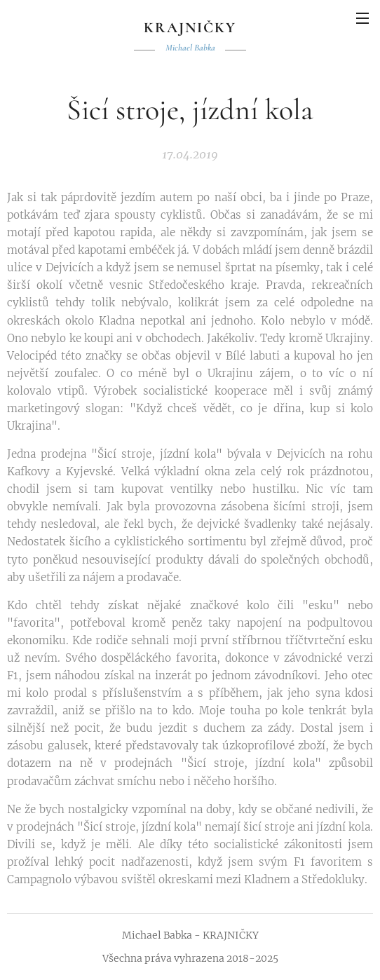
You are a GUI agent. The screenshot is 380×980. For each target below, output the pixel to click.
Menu (362, 18)
